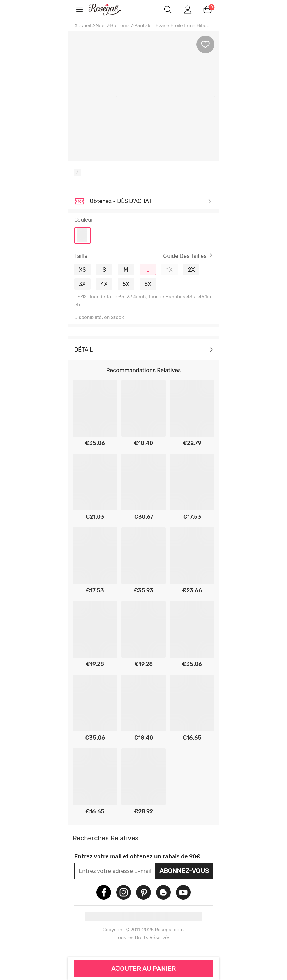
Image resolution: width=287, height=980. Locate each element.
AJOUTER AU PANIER (144, 969)
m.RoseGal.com (110, 9)
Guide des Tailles (185, 256)
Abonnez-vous (184, 871)
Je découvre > (151, 201)
